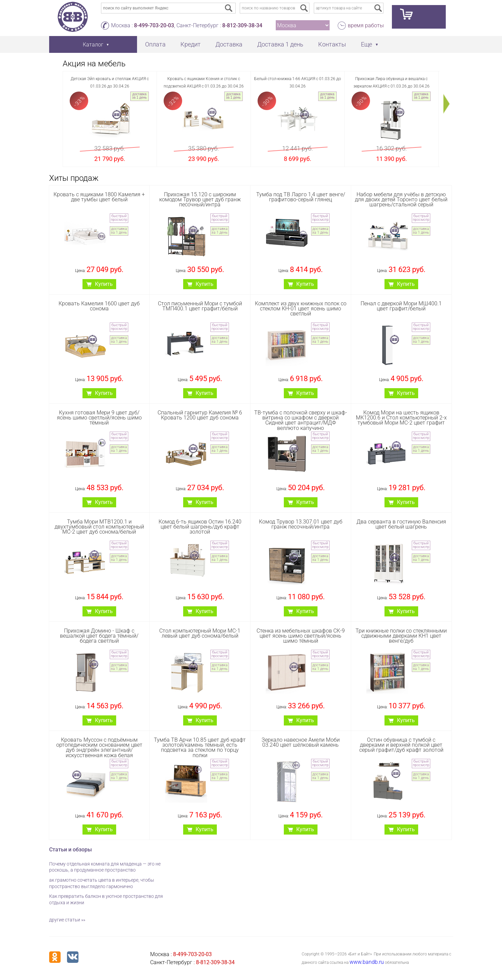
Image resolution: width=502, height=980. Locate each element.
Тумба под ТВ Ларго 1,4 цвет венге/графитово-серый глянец (301, 197)
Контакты (332, 44)
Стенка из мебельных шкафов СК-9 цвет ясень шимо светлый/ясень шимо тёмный (301, 636)
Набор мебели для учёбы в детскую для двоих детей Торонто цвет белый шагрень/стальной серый (401, 199)
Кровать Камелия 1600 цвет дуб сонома (99, 306)
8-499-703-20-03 (154, 25)
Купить (104, 284)
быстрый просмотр (119, 218)
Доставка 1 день (280, 44)
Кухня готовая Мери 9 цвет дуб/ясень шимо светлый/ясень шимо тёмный (99, 418)
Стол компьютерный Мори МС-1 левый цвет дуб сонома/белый (200, 633)
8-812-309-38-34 (242, 25)
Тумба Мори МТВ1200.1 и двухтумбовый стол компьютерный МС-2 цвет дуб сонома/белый (99, 527)
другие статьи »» (67, 920)
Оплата (155, 44)
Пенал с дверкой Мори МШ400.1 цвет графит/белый (401, 306)
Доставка (229, 44)
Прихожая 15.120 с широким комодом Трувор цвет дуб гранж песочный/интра (200, 199)
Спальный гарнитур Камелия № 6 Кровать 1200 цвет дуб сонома (200, 415)
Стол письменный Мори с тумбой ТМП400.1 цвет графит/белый (200, 306)
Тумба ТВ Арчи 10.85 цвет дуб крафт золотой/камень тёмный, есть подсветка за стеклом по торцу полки (200, 748)
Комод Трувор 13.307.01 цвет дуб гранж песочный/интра (301, 524)
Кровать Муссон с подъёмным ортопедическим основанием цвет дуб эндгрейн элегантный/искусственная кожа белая (99, 748)
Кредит (191, 44)
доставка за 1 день (139, 96)
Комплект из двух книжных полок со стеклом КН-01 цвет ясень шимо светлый (301, 309)
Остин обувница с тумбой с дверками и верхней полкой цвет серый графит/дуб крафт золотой (401, 745)
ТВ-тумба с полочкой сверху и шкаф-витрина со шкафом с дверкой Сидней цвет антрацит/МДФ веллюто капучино (301, 420)
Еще (366, 44)
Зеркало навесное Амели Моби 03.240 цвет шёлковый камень (301, 742)
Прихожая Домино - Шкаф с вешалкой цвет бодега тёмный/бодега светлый (99, 636)
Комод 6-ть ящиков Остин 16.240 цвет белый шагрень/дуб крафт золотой (200, 527)
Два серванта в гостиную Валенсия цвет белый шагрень (401, 524)
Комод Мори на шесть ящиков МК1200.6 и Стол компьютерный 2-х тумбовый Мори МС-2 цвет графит (401, 418)
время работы (366, 25)
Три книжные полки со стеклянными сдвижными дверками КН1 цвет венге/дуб (401, 636)
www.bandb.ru (367, 962)
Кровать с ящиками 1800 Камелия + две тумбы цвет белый (99, 197)
